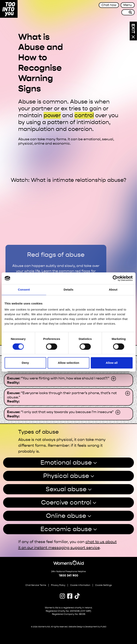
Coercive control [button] (66, 502)
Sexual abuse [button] (66, 489)
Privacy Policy (58, 585)
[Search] (131, 12)
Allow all (112, 363)
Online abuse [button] (66, 516)
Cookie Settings (103, 585)
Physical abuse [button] (66, 476)
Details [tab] (69, 290)
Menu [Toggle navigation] (128, 5)
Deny (25, 363)
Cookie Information (80, 585)
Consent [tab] (24, 290)
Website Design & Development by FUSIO (87, 627)
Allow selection (68, 363)
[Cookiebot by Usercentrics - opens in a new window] (115, 278)
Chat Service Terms (36, 585)
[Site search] (124, 12)
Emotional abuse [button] (66, 463)
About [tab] (113, 290)
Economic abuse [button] (66, 529)
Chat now (109, 5)
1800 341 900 (68, 575)
